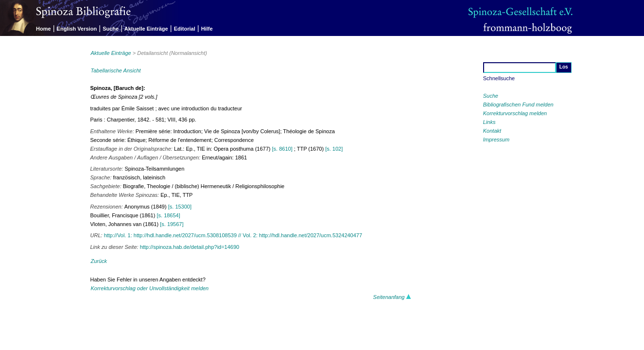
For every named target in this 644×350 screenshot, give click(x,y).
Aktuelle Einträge (146, 29)
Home (44, 29)
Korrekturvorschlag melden (515, 113)
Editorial (185, 29)
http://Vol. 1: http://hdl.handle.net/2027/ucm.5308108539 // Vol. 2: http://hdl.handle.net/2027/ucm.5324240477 (233, 235)
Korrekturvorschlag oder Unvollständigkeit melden (150, 288)
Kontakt (492, 131)
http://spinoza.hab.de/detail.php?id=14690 (190, 247)
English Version (77, 29)
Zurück (99, 261)
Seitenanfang (392, 297)
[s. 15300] (180, 207)
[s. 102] (334, 149)
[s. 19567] (172, 224)
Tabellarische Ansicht (116, 70)
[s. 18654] (168, 215)
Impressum (496, 140)
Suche (111, 29)
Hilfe (207, 29)
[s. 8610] (282, 149)
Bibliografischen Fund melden (518, 105)
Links (489, 122)
